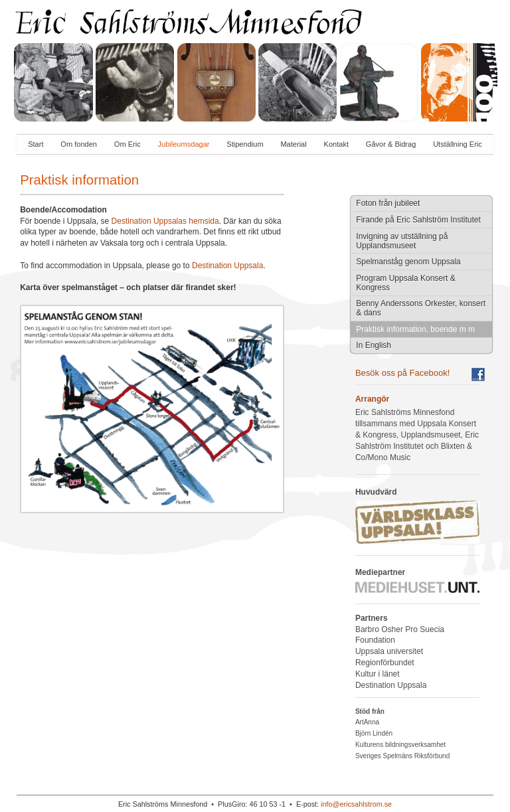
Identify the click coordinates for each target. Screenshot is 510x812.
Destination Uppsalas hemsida (165, 221)
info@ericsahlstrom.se (356, 804)
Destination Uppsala (227, 266)
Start (36, 144)
